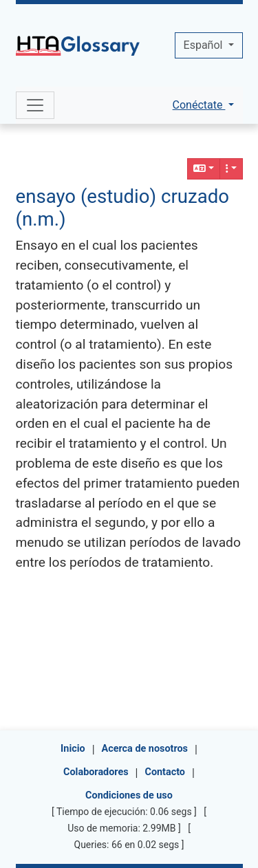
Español (205, 45)
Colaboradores (96, 772)
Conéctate (199, 105)
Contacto (165, 772)
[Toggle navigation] (35, 105)
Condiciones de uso (129, 795)
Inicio (73, 749)
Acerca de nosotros (145, 749)
